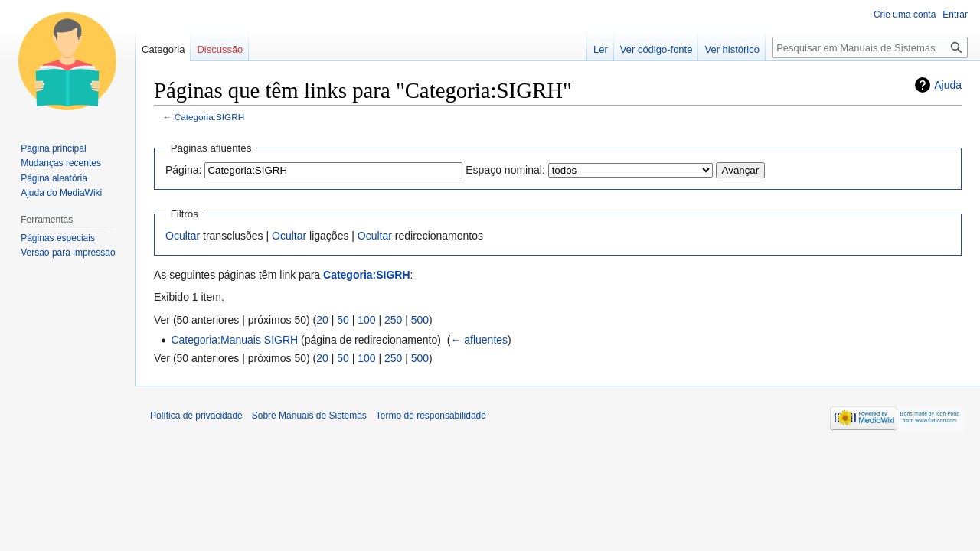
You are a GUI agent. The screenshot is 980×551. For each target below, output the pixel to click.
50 (343, 320)
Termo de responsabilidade (431, 416)
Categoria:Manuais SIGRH (234, 340)
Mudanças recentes (61, 163)
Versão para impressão (68, 253)
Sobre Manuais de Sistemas (309, 416)
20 (322, 320)
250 (393, 320)
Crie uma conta (905, 15)
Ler (601, 49)
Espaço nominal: (505, 170)
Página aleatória (54, 178)
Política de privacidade (196, 416)
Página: (183, 170)
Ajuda (948, 85)
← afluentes (479, 340)
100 (366, 320)
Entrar (955, 15)
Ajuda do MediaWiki (61, 193)
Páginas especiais (58, 238)
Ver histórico (732, 49)
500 (420, 320)
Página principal (53, 148)
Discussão (220, 49)
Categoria (163, 49)
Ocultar (183, 236)
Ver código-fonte (657, 49)
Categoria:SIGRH (209, 117)
